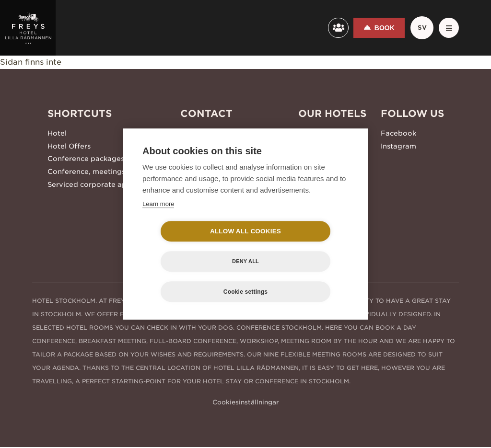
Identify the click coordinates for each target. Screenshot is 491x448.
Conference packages (86, 156)
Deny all (301, 246)
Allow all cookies (190, 247)
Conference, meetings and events (107, 167)
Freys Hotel (319, 133)
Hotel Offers (69, 144)
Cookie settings (245, 277)
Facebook (398, 133)
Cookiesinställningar (246, 403)
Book (380, 28)
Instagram (398, 144)
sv (419, 28)
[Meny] (447, 28)
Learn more (158, 219)
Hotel (57, 133)
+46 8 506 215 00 (211, 133)
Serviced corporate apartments (103, 179)
